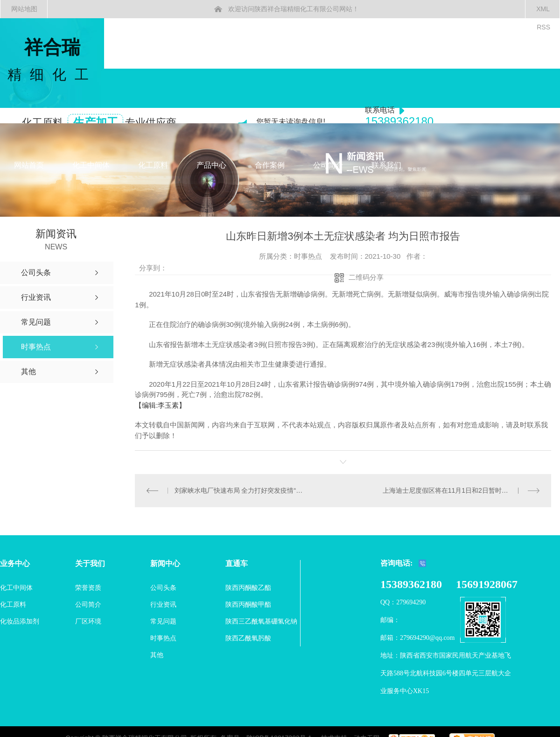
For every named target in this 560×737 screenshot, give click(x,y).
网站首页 (29, 165)
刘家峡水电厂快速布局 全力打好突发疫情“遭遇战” (239, 490)
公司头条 (163, 588)
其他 (157, 655)
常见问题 (163, 621)
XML (543, 9)
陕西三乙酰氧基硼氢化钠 (261, 621)
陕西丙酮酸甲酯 (248, 604)
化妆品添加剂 (20, 621)
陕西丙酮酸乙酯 (248, 588)
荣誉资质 (88, 588)
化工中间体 (91, 165)
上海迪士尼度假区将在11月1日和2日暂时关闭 (449, 490)
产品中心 (211, 165)
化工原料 (153, 165)
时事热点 (163, 638)
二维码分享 (366, 277)
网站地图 (24, 9)
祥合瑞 (52, 60)
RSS (543, 27)
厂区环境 (88, 621)
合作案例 (270, 165)
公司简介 (328, 165)
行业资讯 (163, 604)
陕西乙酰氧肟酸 (248, 638)
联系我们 (386, 165)
